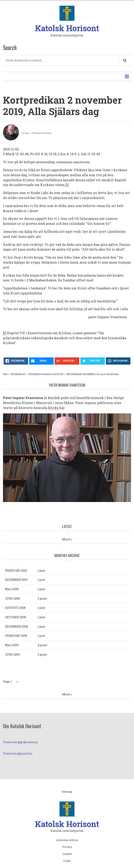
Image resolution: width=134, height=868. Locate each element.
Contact (67, 854)
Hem (5, 374)
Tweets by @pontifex (18, 753)
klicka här (56, 408)
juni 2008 (12, 598)
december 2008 (16, 626)
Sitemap (67, 792)
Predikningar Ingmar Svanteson (46, 374)
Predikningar (18, 374)
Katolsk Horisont (67, 28)
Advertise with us (67, 840)
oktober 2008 (15, 617)
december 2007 (17, 580)
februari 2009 (16, 636)
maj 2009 (12, 645)
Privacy (67, 847)
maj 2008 (12, 589)
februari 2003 (16, 570)
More (66, 539)
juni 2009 (12, 654)
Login (67, 861)
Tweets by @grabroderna (20, 742)
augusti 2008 (15, 608)
